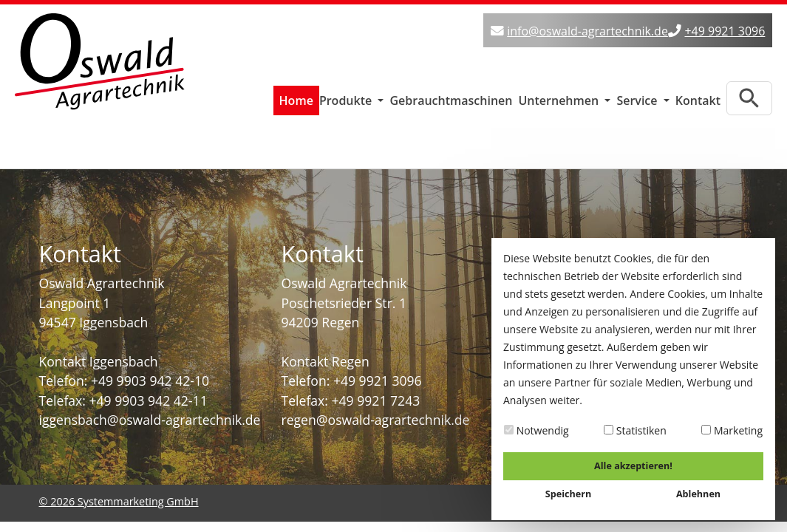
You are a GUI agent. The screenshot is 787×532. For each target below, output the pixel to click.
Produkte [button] (347, 97)
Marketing (732, 430)
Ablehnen (698, 494)
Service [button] (638, 97)
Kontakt (698, 97)
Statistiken (635, 430)
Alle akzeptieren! (633, 466)
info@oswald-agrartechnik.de (587, 31)
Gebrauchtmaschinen (451, 97)
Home (296, 97)
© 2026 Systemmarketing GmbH (119, 498)
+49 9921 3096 (725, 31)
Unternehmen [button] (560, 97)
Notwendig (536, 430)
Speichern (568, 494)
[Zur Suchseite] (749, 95)
